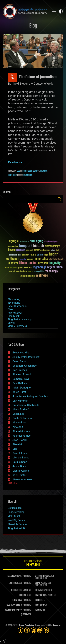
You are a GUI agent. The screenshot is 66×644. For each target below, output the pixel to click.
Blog (33, 26)
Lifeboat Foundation (26, 625)
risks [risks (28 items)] (17, 272)
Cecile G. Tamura (22, 418)
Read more (15, 162)
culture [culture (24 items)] (53, 250)
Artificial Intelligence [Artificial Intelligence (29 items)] (51, 242)
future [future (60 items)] (33, 255)
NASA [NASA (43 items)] (7, 268)
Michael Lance (21, 458)
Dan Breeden (20, 370)
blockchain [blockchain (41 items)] (21, 250)
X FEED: (14, 590)
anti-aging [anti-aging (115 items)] (36, 241)
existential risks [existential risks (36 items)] (15, 255)
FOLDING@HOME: (13, 605)
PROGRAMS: (40, 605)
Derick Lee (18, 414)
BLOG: (37, 590)
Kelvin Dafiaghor (22, 388)
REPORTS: (39, 600)
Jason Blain (19, 466)
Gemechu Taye (21, 379)
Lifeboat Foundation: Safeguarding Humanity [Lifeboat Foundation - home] (25, 11)
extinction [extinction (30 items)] (25, 255)
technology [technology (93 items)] (51, 271)
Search (59, 199)
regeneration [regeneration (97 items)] (55, 267)
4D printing (14, 303)
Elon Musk (14, 316)
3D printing (14, 299)
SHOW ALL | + (13, 484)
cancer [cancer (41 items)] (37, 250)
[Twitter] (27, 630)
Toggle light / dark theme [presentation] (61, 11)
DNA (10, 309)
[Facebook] (20, 630)
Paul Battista (20, 383)
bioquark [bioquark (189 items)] (26, 246)
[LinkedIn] (33, 630)
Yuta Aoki (18, 427)
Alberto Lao (19, 422)
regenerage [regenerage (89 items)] (40, 267)
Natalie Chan (20, 462)
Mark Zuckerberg (17, 326)
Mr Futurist (14, 516)
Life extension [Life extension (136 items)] (28, 263)
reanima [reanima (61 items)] (28, 267)
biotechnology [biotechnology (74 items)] (52, 246)
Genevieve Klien (21, 353)
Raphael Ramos (21, 436)
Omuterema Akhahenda (26, 405)
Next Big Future (16, 520)
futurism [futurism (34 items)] (40, 255)
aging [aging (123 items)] (13, 241)
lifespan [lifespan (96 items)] (43, 263)
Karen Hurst (19, 392)
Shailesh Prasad (22, 374)
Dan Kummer (20, 401)
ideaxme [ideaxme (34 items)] (30, 259)
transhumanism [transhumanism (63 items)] (27, 276)
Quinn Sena (19, 361)
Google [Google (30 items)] (46, 255)
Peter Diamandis (17, 306)
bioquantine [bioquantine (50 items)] (13, 246)
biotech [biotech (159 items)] (39, 246)
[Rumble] (46, 630)
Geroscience (15, 508)
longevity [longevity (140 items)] (55, 263)
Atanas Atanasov (22, 479)
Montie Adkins (21, 471)
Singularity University (20, 319)
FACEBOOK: (12, 576)
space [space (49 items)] (30, 271)
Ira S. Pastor (19, 475)
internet (44, 171)
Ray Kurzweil (15, 313)
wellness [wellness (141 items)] (42, 276)
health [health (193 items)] (54, 254)
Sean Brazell (20, 440)
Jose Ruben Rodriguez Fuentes (30, 396)
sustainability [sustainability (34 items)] (39, 272)
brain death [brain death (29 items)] (30, 250)
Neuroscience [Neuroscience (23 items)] (14, 268)
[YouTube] (40, 630)
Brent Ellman (20, 453)
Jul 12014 (13, 77)
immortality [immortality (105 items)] (41, 259)
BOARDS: (39, 595)
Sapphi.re (56, 625)
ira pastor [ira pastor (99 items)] (12, 263)
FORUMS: (39, 610)
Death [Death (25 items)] (57, 250)
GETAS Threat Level (33, 564)
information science (31, 171)
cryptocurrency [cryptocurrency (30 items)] (45, 250)
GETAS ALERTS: (41, 583)
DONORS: (23, 595)
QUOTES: (24, 615)
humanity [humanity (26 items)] (23, 259)
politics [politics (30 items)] (21, 268)
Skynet (11, 323)
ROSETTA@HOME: (12, 610)
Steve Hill (18, 444)
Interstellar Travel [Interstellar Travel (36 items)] (56, 259)
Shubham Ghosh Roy (25, 366)
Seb (18, 171)
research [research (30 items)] (12, 272)
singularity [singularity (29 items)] (23, 272)
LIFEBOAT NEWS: (42, 576)
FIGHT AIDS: (16, 600)
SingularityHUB (16, 528)
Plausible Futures (17, 524)
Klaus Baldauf (20, 409)
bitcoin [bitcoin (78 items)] (12, 250)
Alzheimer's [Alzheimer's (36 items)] (24, 242)
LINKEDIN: (13, 583)
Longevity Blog (16, 512)
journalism (13, 175)
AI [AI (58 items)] (18, 242)
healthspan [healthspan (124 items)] (12, 259)
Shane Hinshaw (21, 431)
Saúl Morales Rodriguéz (26, 357)
